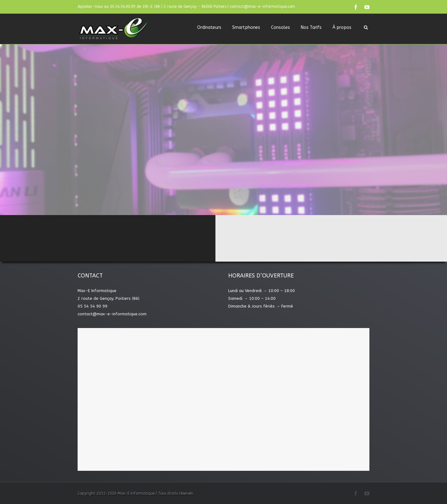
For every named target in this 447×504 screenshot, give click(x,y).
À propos (342, 27)
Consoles (280, 27)
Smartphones (246, 27)
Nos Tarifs (311, 27)
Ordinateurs (209, 27)
